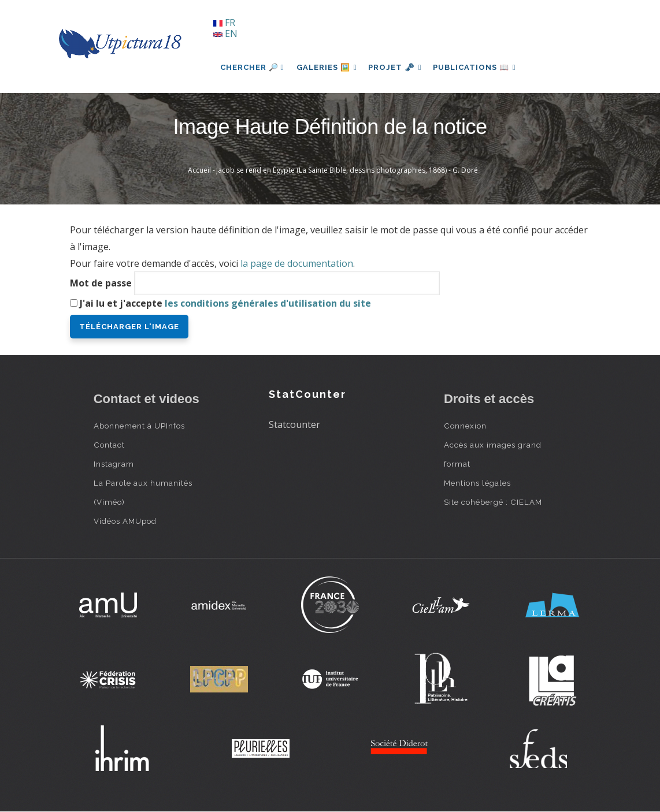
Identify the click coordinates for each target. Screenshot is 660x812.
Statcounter (294, 424)
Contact (109, 445)
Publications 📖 (481, 67)
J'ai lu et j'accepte (225, 303)
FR (224, 23)
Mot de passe (101, 283)
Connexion (465, 426)
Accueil (199, 170)
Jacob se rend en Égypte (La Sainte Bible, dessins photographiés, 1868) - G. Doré (347, 170)
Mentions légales (477, 483)
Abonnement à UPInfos (139, 426)
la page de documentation (297, 263)
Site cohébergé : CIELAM (493, 502)
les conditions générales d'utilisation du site (268, 303)
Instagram (114, 464)
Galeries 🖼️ (328, 67)
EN (225, 33)
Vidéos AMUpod (125, 521)
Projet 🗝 (399, 67)
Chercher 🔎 (252, 67)
